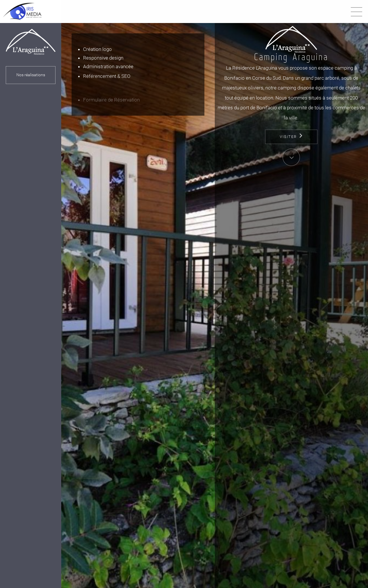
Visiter (291, 148)
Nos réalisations (30, 75)
